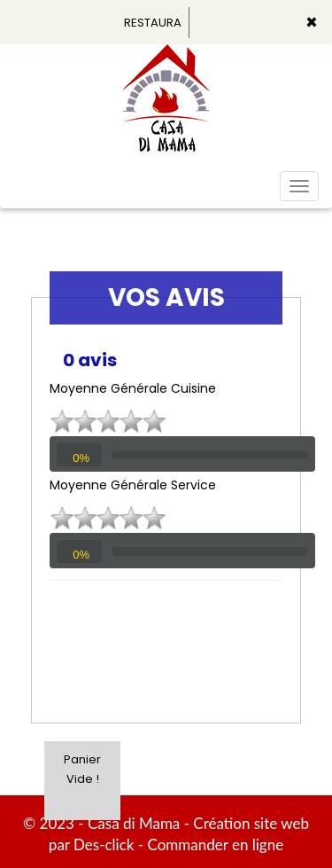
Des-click (104, 845)
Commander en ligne (216, 845)
